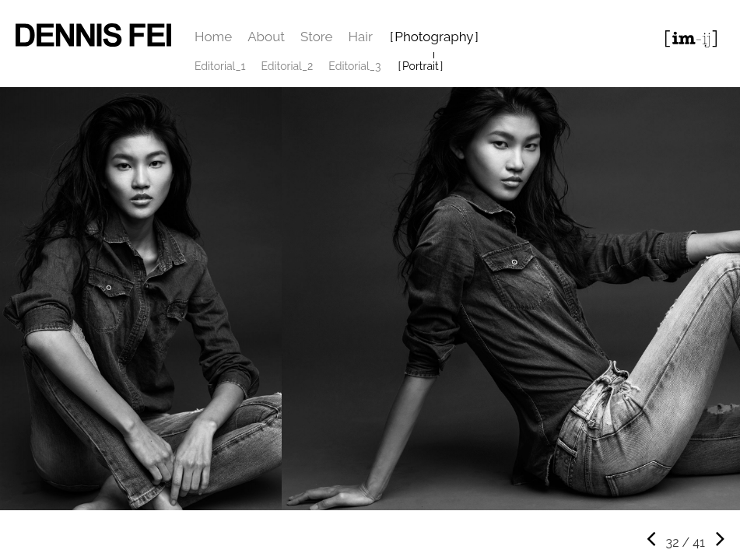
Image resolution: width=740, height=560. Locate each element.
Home (213, 37)
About (266, 37)
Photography (434, 37)
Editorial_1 (220, 66)
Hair (361, 37)
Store (317, 37)
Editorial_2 (288, 66)
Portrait (421, 66)
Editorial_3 (354, 66)
